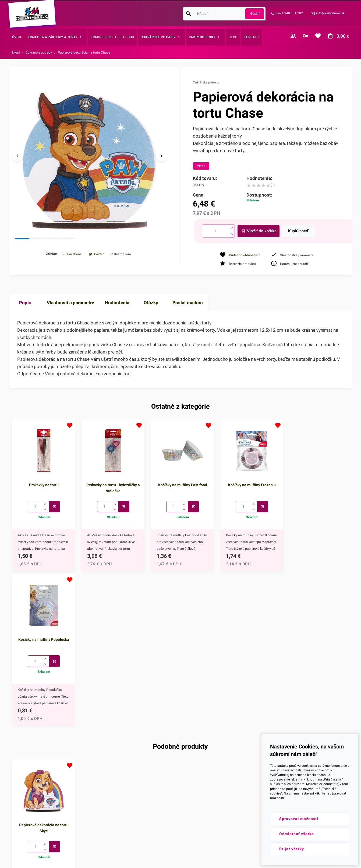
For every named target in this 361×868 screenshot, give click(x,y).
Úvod (16, 53)
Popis (25, 305)
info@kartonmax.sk (330, 13)
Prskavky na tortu (43, 486)
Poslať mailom (188, 305)
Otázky (151, 305)
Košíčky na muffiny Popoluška (318, 486)
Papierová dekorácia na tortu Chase (84, 52)
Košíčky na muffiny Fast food (180, 486)
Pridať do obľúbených (245, 255)
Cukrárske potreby (39, 52)
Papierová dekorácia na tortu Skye (43, 674)
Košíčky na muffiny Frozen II (249, 486)
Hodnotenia (117, 305)
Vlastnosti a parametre (70, 305)
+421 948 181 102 (289, 13)
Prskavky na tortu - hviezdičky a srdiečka (112, 489)
